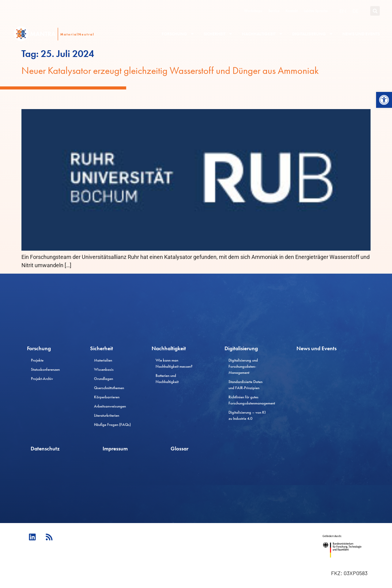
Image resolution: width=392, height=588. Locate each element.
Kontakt (292, 11)
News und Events (361, 34)
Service (274, 11)
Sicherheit (218, 34)
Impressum (115, 448)
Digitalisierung (313, 34)
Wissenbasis (104, 369)
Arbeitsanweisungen (110, 406)
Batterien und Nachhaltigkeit (167, 379)
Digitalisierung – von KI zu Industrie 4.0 (247, 415)
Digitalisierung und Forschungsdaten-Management (243, 366)
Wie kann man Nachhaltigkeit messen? (174, 363)
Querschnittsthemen (109, 388)
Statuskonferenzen (45, 369)
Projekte (37, 360)
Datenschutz (45, 448)
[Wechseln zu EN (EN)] (343, 11)
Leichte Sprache (316, 11)
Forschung (178, 34)
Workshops (253, 11)
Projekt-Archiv (42, 379)
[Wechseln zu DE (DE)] (356, 11)
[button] (384, 100)
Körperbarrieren (107, 397)
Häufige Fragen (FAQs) (112, 425)
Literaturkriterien (107, 415)
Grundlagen (104, 379)
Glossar (179, 448)
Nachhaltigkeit (262, 34)
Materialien (103, 360)
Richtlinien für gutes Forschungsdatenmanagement (249, 400)
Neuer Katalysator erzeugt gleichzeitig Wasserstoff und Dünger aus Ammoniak (170, 71)
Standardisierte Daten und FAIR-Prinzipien (245, 385)
